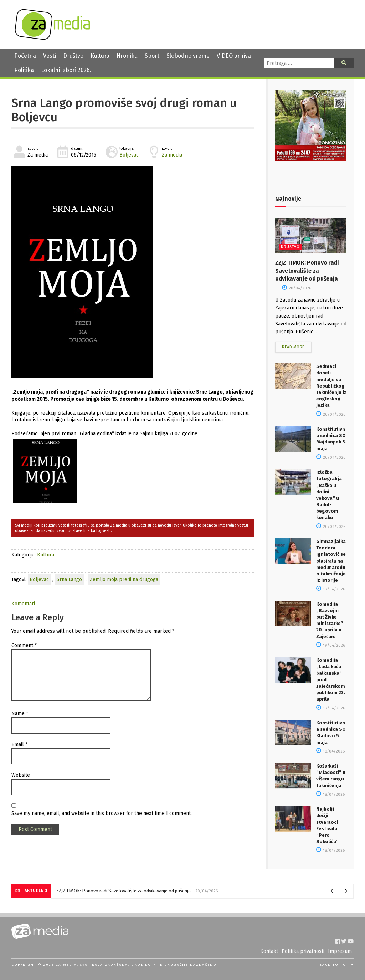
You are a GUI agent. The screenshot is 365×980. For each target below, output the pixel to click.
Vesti (50, 56)
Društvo (73, 56)
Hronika (127, 56)
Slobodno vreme (188, 56)
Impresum (340, 951)
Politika (24, 70)
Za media (172, 155)
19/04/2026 (331, 589)
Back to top (336, 965)
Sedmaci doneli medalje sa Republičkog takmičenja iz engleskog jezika (331, 386)
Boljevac (129, 155)
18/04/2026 (330, 751)
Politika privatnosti (303, 951)
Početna (25, 56)
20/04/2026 (297, 288)
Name (20, 714)
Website (21, 775)
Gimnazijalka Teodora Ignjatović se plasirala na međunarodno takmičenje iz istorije (331, 561)
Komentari (23, 604)
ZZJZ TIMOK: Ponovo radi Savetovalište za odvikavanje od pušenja (307, 271)
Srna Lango (69, 579)
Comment (24, 645)
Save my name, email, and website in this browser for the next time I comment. (102, 813)
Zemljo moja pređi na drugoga (124, 579)
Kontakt (269, 951)
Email (19, 745)
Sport (152, 56)
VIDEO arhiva (234, 56)
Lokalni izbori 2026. (66, 70)
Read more (293, 347)
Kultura (100, 56)
